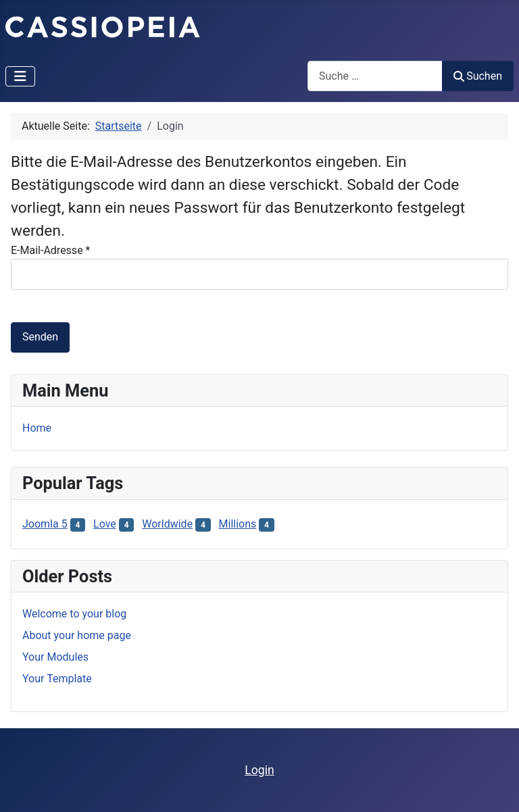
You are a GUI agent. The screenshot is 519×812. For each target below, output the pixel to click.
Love (105, 524)
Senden (40, 337)
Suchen (478, 76)
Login (259, 770)
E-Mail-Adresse (50, 250)
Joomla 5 (45, 524)
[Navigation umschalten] (20, 76)
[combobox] (375, 76)
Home (37, 428)
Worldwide (167, 524)
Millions (238, 524)
